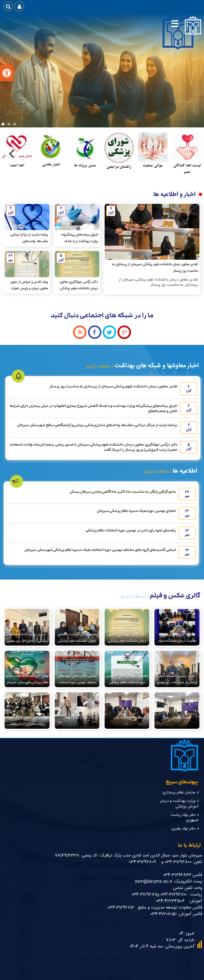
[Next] (12, 154)
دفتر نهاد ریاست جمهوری (184, 817)
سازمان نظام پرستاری (179, 792)
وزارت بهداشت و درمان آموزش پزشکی (179, 804)
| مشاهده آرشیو (100, 366)
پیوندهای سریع (182, 782)
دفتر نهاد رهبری (183, 829)
